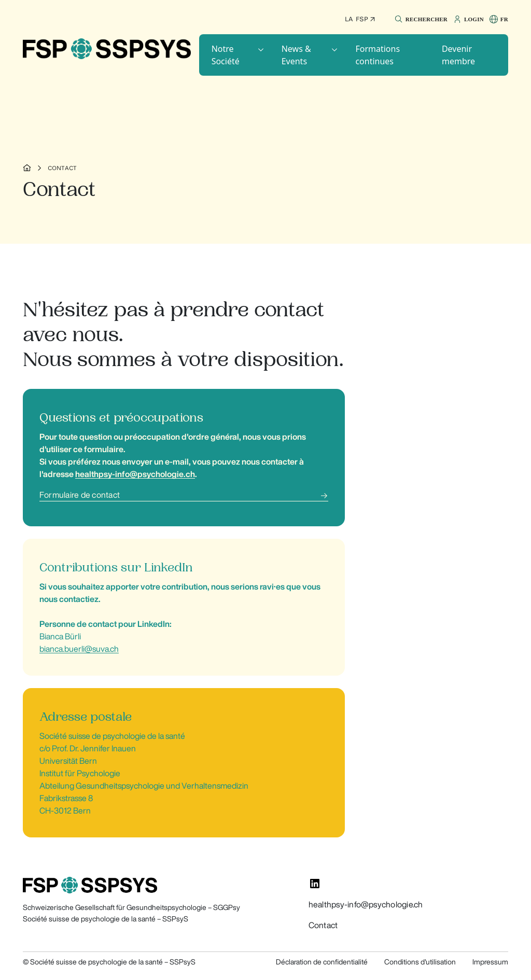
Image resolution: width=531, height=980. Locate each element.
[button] (420, 19)
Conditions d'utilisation (420, 962)
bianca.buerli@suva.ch (79, 649)
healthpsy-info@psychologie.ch (366, 904)
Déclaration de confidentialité (322, 962)
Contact (62, 168)
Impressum (490, 962)
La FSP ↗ (360, 19)
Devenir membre (458, 55)
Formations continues (378, 55)
